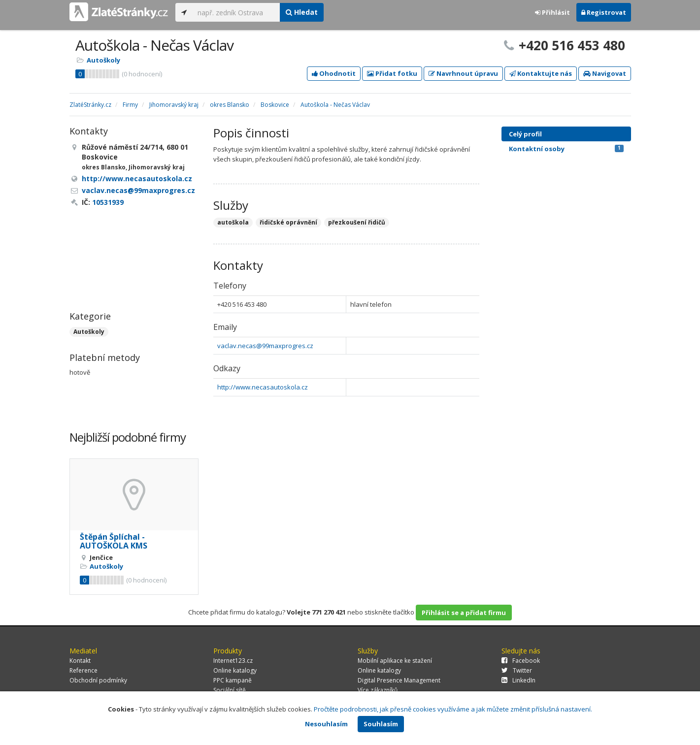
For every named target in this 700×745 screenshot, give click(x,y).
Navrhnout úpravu (463, 73)
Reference (83, 670)
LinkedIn (518, 680)
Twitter (517, 670)
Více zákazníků (378, 690)
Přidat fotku (392, 73)
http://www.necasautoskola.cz (263, 387)
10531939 (108, 202)
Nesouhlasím (326, 724)
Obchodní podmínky (98, 680)
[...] (236, 12)
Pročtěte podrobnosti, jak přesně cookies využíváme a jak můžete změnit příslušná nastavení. (453, 709)
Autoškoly (103, 60)
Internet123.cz (233, 661)
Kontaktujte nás (541, 73)
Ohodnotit (334, 73)
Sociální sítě (230, 690)
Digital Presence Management (399, 680)
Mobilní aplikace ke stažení (395, 661)
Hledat (302, 12)
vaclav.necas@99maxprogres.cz (265, 346)
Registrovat (604, 12)
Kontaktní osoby (566, 149)
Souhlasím (381, 724)
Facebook (521, 661)
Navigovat (605, 73)
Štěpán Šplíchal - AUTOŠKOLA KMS (114, 541)
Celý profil (525, 134)
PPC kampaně (233, 680)
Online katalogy (235, 670)
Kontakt (80, 661)
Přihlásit (552, 12)
